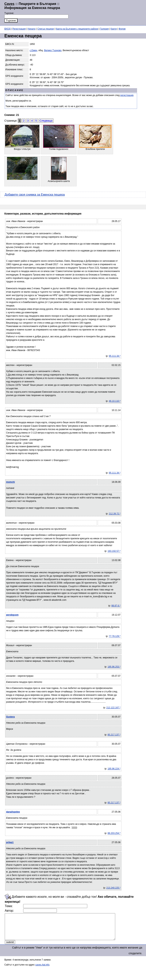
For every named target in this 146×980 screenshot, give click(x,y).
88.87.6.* (116, 606)
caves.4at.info (42, 970)
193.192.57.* (114, 551)
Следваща (46, 121)
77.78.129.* (115, 636)
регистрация (127, 95)
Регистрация (19, 29)
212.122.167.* (113, 708)
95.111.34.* (115, 356)
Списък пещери (46, 29)
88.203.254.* (114, 833)
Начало (32, 29)
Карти (114, 29)
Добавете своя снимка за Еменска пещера (35, 195)
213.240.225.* (113, 888)
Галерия (104, 29)
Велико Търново (53, 50)
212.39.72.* (115, 514)
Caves (9, 4)
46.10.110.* (115, 401)
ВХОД (7, 29)
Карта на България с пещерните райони (77, 29)
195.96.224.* (114, 769)
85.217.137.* (114, 735)
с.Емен (33, 50)
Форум (122, 29)
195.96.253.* (114, 667)
